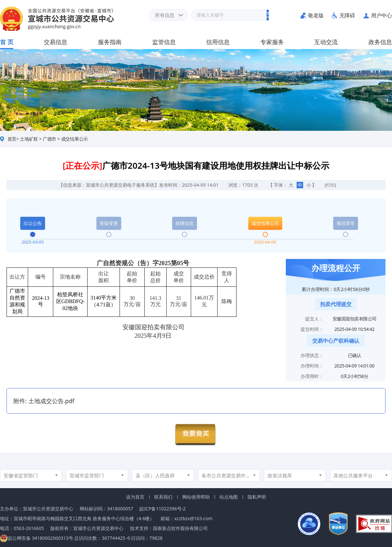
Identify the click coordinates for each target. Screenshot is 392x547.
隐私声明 (257, 497)
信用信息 (218, 42)
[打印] (330, 185)
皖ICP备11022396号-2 (163, 509)
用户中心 (382, 15)
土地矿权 (29, 139)
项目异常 (346, 223)
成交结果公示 (75, 139)
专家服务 (272, 42)
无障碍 (347, 15)
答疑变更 (109, 223)
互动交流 (326, 42)
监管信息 (164, 42)
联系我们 (163, 497)
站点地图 (229, 497)
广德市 (49, 139)
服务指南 (110, 42)
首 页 (7, 42)
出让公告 (33, 223)
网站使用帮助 (196, 497)
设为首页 (135, 497)
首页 (12, 139)
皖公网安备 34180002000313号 (37, 538)
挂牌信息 (185, 223)
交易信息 (56, 42)
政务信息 (380, 42)
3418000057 (120, 509)
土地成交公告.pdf (51, 401)
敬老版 (316, 15)
